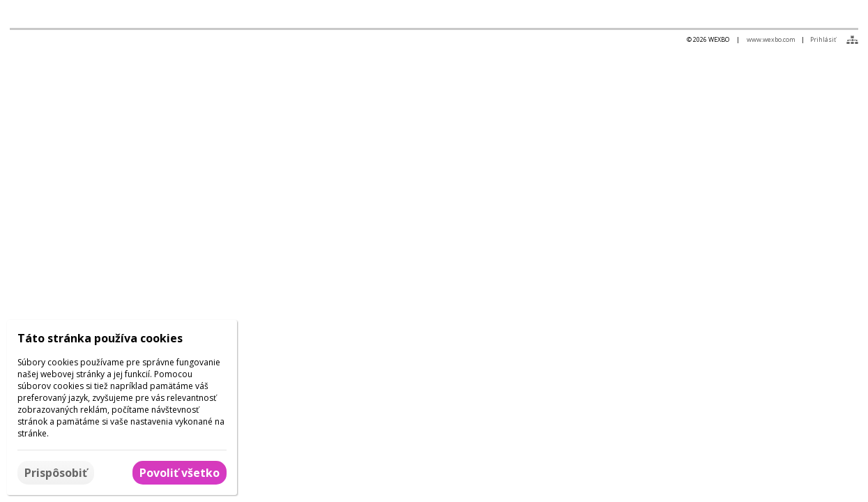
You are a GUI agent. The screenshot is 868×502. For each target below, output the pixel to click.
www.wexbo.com (771, 39)
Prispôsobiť (56, 473)
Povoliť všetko (180, 473)
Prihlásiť (823, 39)
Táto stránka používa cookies (100, 338)
